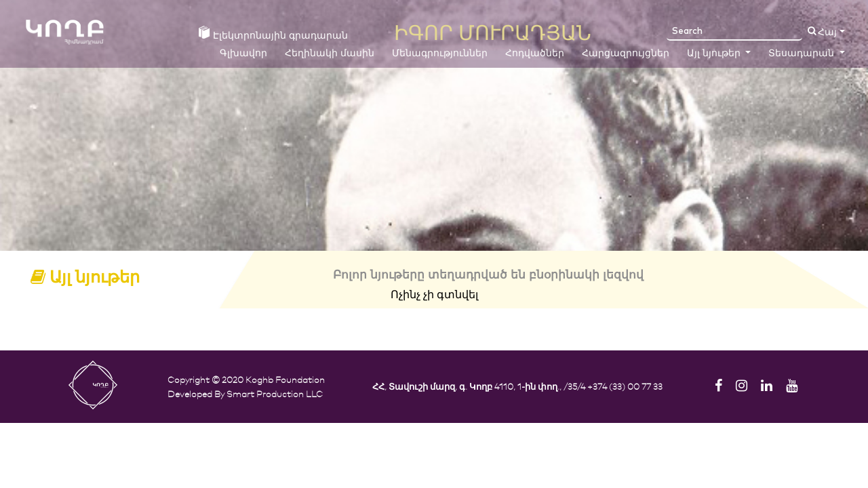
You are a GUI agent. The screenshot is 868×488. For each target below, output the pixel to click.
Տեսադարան (803, 54)
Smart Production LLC (275, 393)
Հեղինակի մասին (330, 54)
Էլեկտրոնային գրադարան (273, 34)
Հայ (827, 33)
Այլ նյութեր (715, 54)
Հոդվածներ (535, 54)
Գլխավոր (243, 54)
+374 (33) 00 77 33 (625, 386)
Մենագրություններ (440, 54)
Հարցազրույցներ (626, 54)
